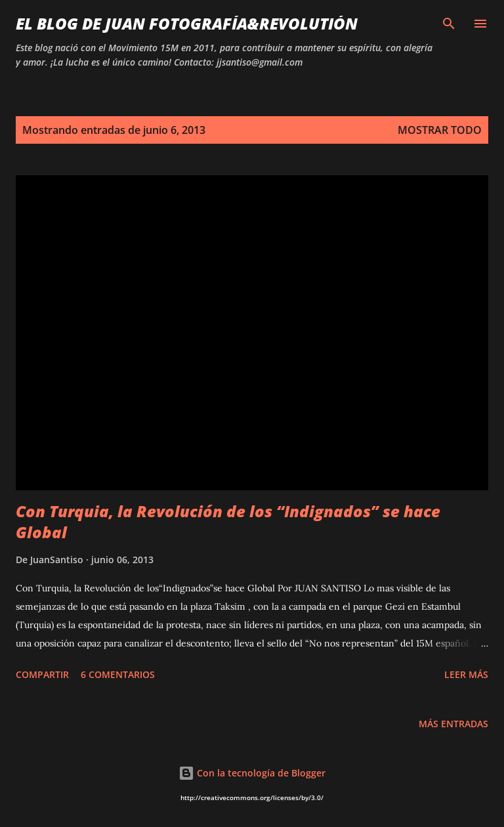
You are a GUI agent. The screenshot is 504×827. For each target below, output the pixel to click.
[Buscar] (449, 24)
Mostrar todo (440, 130)
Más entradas (453, 724)
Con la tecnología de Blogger (252, 773)
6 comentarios (118, 674)
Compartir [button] (42, 674)
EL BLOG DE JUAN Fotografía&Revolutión (187, 23)
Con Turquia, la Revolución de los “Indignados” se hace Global (228, 521)
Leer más (466, 674)
